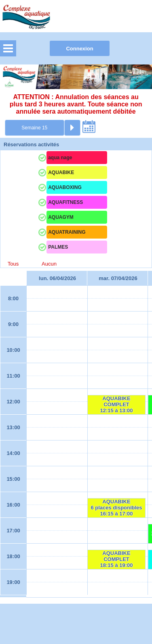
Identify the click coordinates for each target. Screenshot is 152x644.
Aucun (49, 264)
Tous (13, 264)
